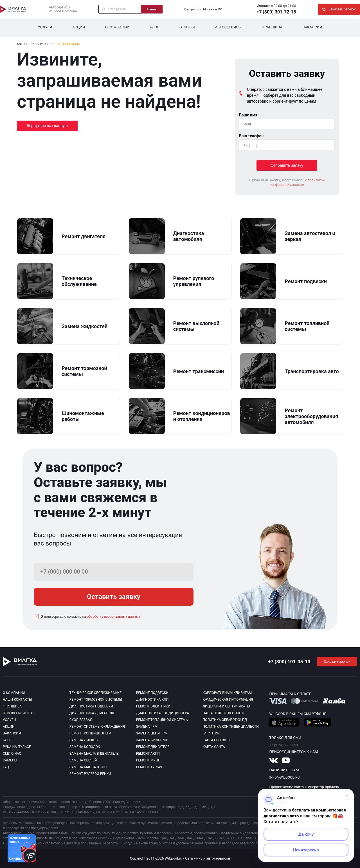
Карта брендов (216, 740)
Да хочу (306, 834)
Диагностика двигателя (92, 713)
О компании (117, 27)
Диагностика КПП (152, 700)
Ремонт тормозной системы (96, 700)
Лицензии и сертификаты (226, 706)
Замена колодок (85, 747)
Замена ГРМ (147, 727)
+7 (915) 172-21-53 (283, 745)
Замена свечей (83, 760)
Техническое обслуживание (95, 693)
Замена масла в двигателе (94, 754)
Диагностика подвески (91, 706)
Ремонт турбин (150, 767)
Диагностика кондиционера (163, 713)
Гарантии (211, 733)
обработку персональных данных (113, 617)
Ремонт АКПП (148, 754)
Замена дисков (84, 740)
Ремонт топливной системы (162, 720)
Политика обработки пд (225, 720)
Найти (152, 9)
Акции (79, 27)
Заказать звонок (337, 662)
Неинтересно (306, 850)
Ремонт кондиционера (90, 733)
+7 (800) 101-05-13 (289, 662)
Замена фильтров (152, 740)
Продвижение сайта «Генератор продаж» (304, 787)
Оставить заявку (114, 597)
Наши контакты (17, 700)
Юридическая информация (228, 700)
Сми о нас (12, 754)
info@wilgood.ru (284, 777)
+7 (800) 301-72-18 (276, 12)
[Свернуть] (347, 796)
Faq (6, 767)
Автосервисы (228, 27)
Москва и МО (213, 9)
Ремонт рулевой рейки (90, 774)
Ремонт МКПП (148, 760)
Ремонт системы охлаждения (97, 727)
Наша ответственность (224, 713)
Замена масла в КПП (88, 767)
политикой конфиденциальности (297, 182)
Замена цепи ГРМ (152, 733)
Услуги (45, 27)
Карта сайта (214, 747)
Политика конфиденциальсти (231, 727)
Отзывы (187, 27)
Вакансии (312, 27)
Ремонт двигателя (153, 747)
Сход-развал (81, 720)
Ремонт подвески (152, 693)
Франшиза (272, 27)
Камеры (10, 760)
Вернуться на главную (47, 126)
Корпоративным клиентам (227, 693)
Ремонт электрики (153, 706)
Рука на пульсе (17, 747)
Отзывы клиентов (19, 713)
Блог (154, 27)
